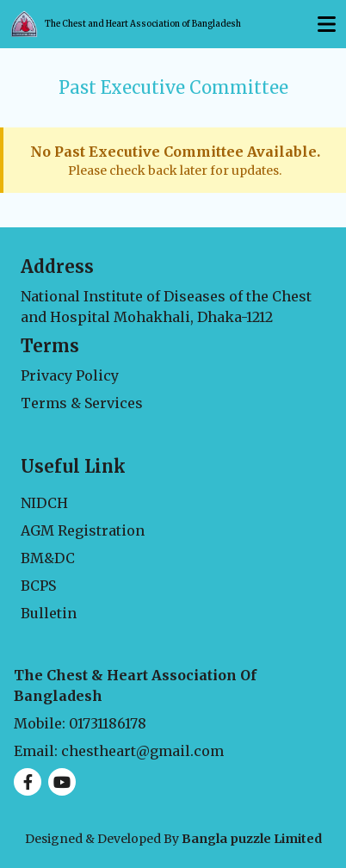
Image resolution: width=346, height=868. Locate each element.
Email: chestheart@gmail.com (119, 751)
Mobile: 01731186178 (80, 723)
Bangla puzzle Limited (252, 839)
